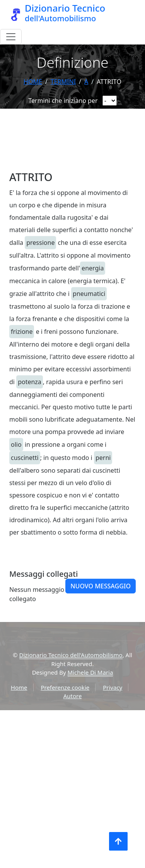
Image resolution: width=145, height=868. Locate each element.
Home (33, 82)
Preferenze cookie (65, 687)
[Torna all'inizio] (118, 841)
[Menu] (11, 37)
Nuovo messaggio (101, 606)
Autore (73, 696)
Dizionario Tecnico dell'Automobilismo (71, 655)
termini (63, 82)
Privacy (113, 687)
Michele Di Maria (90, 672)
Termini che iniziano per (63, 101)
